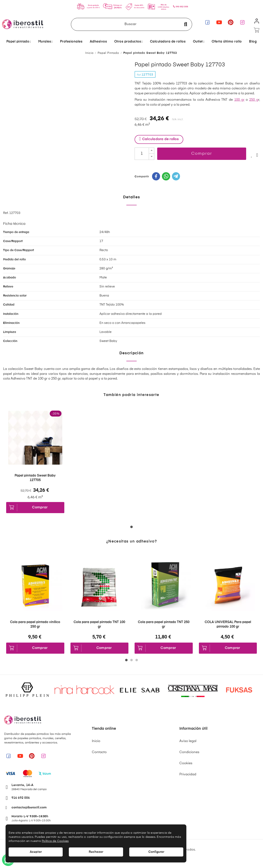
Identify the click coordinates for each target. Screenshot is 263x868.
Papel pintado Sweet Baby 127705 (35, 478)
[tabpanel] (35, 467)
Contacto (99, 752)
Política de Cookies (55, 841)
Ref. (139, 75)
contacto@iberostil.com (29, 807)
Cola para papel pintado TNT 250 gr (164, 624)
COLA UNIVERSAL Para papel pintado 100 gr (228, 624)
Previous (9, 606)
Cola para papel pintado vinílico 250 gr (35, 624)
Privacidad (188, 775)
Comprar (202, 154)
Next (254, 606)
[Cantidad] (142, 154)
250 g (254, 100)
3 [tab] (137, 661)
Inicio (96, 741)
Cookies (186, 763)
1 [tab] (132, 528)
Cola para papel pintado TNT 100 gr (99, 624)
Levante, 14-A (22, 785)
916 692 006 (21, 798)
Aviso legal (188, 741)
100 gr (239, 100)
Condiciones (189, 752)
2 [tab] (132, 661)
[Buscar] (131, 24)
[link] (207, 22)
